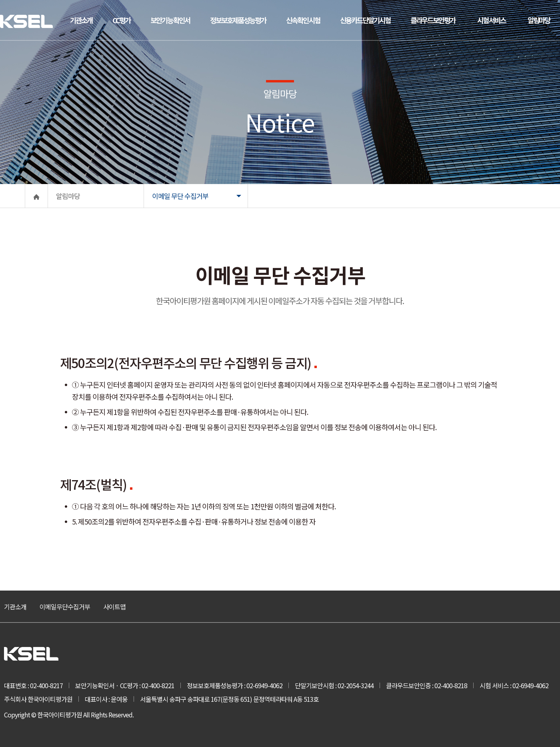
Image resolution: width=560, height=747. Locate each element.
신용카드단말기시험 (365, 20)
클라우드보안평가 (433, 20)
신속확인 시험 (303, 20)
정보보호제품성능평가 (238, 20)
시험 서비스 (491, 20)
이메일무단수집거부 (65, 607)
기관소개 (81, 20)
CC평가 (121, 20)
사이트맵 (114, 607)
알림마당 (539, 20)
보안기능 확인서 (170, 20)
